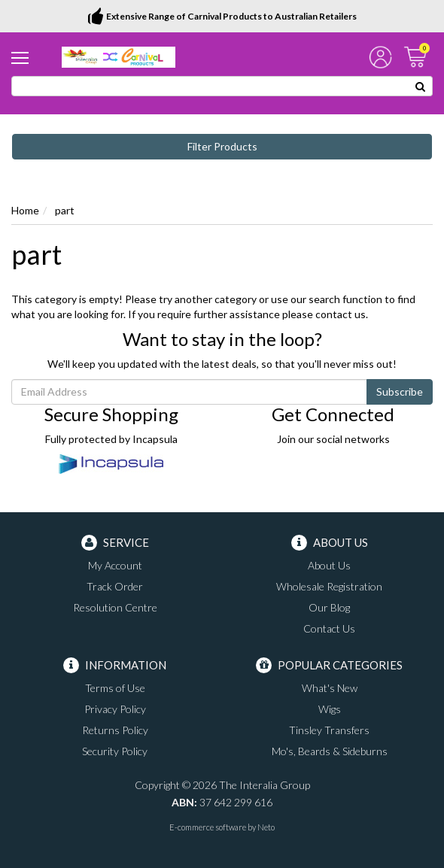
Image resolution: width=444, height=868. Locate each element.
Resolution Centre (115, 607)
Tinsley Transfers (329, 730)
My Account (115, 565)
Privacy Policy (115, 709)
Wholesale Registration (329, 586)
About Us (329, 565)
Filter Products (222, 146)
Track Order (115, 586)
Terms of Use (115, 688)
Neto (266, 827)
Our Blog (329, 607)
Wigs (330, 709)
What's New (330, 688)
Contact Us (329, 628)
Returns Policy (115, 730)
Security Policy (115, 751)
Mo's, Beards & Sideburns (330, 751)
